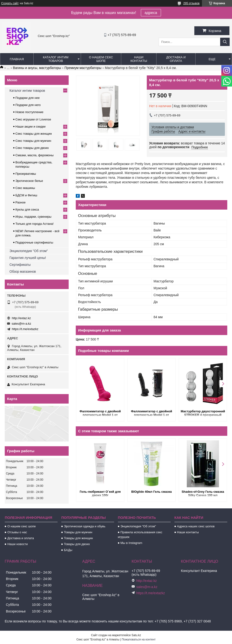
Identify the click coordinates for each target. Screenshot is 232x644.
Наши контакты (139, 59)
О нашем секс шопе (101, 59)
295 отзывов (191, 3)
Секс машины (25, 188)
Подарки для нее (27, 98)
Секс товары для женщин (34, 134)
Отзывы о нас (17, 532)
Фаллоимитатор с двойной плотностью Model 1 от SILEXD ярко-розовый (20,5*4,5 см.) (100, 413)
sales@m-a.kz (21, 324)
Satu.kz (136, 635)
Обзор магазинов (23, 271)
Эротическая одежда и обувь (85, 526)
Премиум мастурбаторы (83, 68)
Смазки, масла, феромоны (34, 155)
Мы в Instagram (131, 543)
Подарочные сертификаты (34, 242)
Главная (17, 59)
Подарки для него (28, 105)
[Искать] (225, 42)
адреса (151, 13)
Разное (20, 202)
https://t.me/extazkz (25, 329)
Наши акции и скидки (30, 126)
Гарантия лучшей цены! (28, 258)
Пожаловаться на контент (139, 639)
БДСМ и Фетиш (26, 195)
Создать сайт (10, 3)
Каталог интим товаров (56, 59)
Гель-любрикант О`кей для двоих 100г (100, 493)
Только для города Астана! (34, 224)
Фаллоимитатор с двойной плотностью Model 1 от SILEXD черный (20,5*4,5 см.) (151, 413)
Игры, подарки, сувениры (33, 217)
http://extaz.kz (21, 318)
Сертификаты (20, 265)
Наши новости (18, 544)
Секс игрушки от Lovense (33, 119)
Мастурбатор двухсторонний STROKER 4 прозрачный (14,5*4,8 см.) (203, 413)
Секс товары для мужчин (33, 141)
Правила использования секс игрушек (140, 535)
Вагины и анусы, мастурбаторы (37, 68)
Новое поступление (29, 112)
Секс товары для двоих (32, 148)
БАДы (68, 550)
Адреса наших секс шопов (196, 526)
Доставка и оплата (176, 59)
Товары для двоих (77, 544)
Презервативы (26, 174)
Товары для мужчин (78, 532)
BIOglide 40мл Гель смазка (151, 492)
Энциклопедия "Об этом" (29, 251)
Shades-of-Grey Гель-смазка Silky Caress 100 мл (203, 493)
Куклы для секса (27, 209)
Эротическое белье (29, 181)
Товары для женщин (78, 538)
